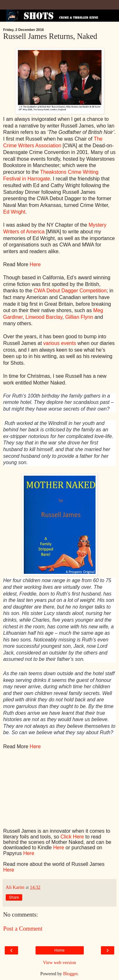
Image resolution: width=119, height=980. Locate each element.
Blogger (70, 974)
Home (59, 950)
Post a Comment (23, 929)
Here (35, 264)
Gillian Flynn (79, 317)
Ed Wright (14, 212)
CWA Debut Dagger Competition (70, 291)
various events (60, 343)
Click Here (72, 837)
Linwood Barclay (44, 317)
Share (14, 897)
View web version (60, 962)
